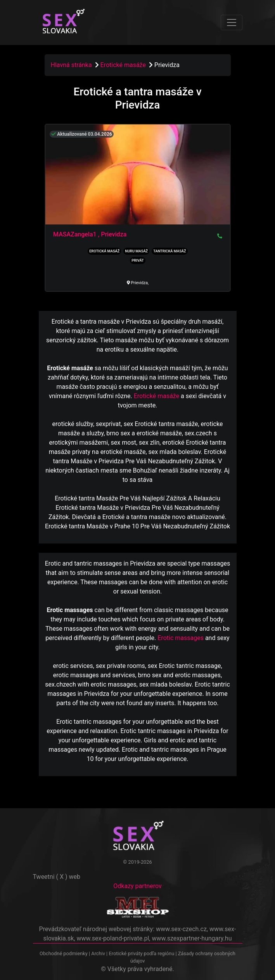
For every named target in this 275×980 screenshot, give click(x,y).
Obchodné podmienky (64, 953)
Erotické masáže (124, 65)
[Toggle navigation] (232, 22)
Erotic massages (181, 638)
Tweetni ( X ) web (57, 877)
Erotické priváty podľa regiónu (141, 953)
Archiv (98, 953)
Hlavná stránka (71, 65)
